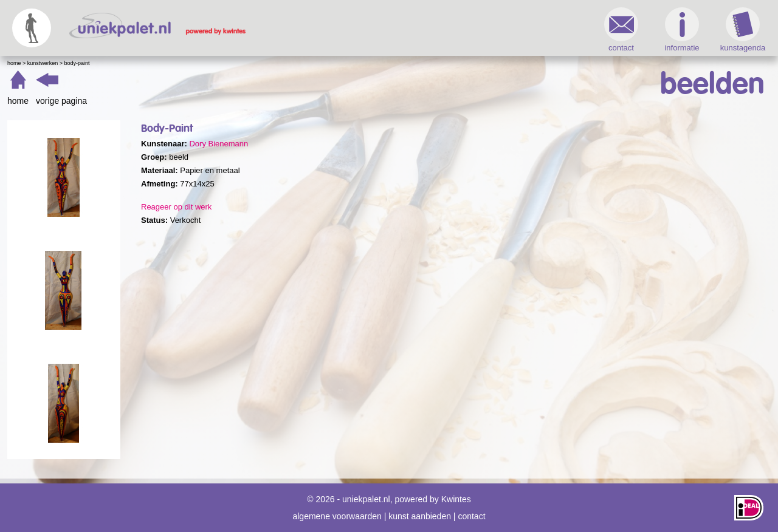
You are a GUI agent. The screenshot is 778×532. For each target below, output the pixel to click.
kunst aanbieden (420, 516)
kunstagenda (743, 30)
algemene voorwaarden (337, 516)
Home (14, 63)
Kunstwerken (43, 63)
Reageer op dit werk (176, 207)
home (18, 101)
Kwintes (456, 499)
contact (621, 30)
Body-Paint (77, 63)
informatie (682, 30)
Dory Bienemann (219, 144)
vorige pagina (61, 101)
